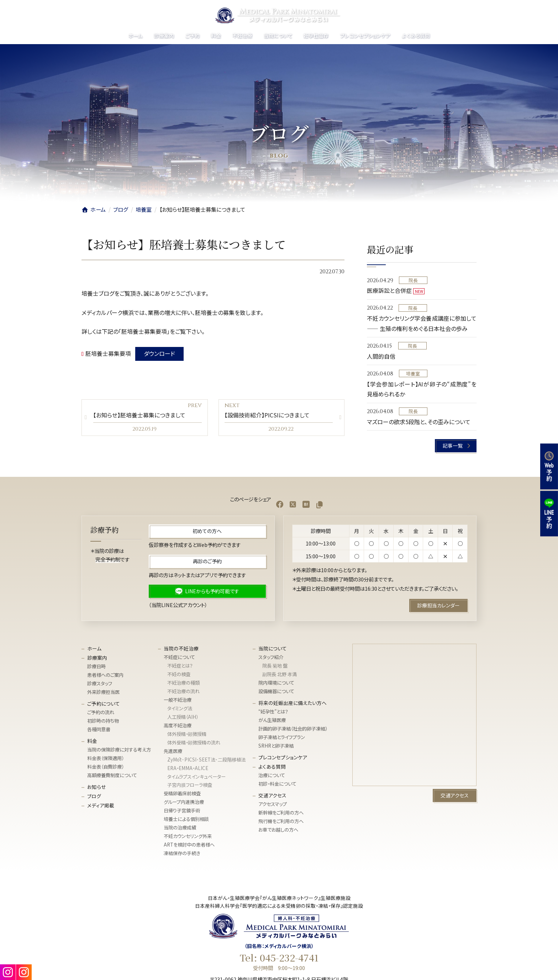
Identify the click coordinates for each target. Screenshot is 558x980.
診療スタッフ (100, 684)
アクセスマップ (273, 804)
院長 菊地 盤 (275, 666)
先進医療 (173, 751)
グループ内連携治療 (184, 802)
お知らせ (96, 787)
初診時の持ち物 (103, 721)
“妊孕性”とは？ (273, 712)
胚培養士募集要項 (108, 353)
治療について (272, 775)
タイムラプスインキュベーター (196, 777)
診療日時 (96, 667)
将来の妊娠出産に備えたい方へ (293, 703)
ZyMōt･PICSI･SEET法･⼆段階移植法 (206, 760)
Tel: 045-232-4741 (279, 958)
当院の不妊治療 (181, 648)
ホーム (94, 648)
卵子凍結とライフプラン (282, 737)
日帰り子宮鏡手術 (182, 811)
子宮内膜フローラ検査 (190, 785)
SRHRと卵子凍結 (276, 746)
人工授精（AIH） (183, 717)
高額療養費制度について (112, 775)
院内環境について (276, 683)
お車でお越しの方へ (278, 830)
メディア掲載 (101, 805)
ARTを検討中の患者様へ (189, 845)
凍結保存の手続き (182, 853)
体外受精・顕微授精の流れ (194, 742)
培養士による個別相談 (186, 819)
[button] (456, 446)
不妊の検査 (179, 675)
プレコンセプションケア (283, 757)
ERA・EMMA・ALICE (188, 768)
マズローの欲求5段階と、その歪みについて (419, 422)
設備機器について (276, 691)
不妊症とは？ (180, 666)
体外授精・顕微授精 (187, 734)
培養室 (413, 373)
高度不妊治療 (178, 725)
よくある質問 (272, 766)
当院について (273, 648)
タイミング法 (180, 708)
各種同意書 (99, 729)
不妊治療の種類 (183, 683)
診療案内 (97, 658)
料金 (92, 741)
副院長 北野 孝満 (280, 675)
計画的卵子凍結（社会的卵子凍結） (293, 729)
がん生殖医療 (272, 720)
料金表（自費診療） (106, 767)
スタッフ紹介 (271, 657)
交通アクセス (272, 795)
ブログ (94, 796)
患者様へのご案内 (105, 675)
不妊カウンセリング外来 (188, 836)
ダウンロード (159, 353)
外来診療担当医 (103, 692)
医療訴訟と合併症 (389, 290)
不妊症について (179, 657)
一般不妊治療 (178, 700)
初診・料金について (277, 784)
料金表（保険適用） (106, 758)
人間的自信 (381, 356)
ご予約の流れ (101, 713)
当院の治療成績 (180, 828)
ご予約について (104, 704)
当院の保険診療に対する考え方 (119, 750)
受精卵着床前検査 (182, 794)
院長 (413, 280)
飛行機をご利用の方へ (281, 821)
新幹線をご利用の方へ (281, 813)
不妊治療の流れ (183, 691)
